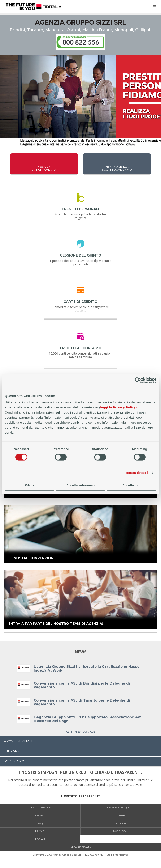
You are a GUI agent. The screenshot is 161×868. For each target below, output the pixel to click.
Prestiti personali (40, 808)
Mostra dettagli (137, 472)
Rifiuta (29, 485)
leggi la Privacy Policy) (119, 407)
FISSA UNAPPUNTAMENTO (44, 168)
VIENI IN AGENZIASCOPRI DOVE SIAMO (117, 168)
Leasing (40, 816)
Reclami (40, 839)
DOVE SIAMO (14, 761)
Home (34, 7)
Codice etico (121, 823)
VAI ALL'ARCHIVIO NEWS (81, 732)
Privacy (40, 831)
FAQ (40, 823)
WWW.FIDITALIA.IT (18, 741)
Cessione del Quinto (121, 808)
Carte (121, 816)
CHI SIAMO (12, 751)
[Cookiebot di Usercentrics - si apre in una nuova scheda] (138, 380)
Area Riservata (81, 847)
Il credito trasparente (80, 796)
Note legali (121, 831)
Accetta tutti (132, 485)
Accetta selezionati (80, 485)
